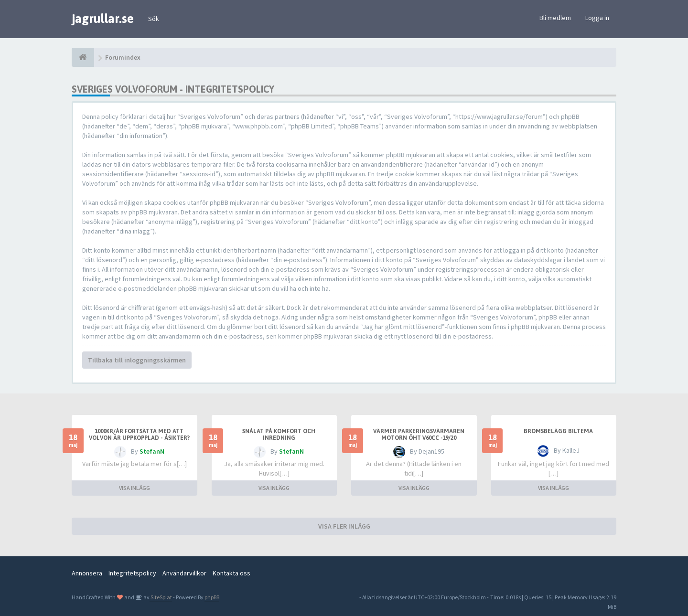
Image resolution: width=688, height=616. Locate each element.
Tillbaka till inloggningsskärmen (137, 360)
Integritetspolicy (132, 573)
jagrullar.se (103, 19)
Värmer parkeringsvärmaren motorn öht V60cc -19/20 (419, 435)
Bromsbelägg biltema (558, 431)
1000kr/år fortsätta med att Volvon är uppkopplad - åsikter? (139, 435)
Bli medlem (555, 18)
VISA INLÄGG (134, 488)
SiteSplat (161, 597)
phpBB (212, 597)
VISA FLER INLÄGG (344, 526)
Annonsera (87, 573)
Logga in (597, 18)
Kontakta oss (231, 573)
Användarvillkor (184, 573)
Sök (154, 19)
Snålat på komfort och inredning (279, 435)
